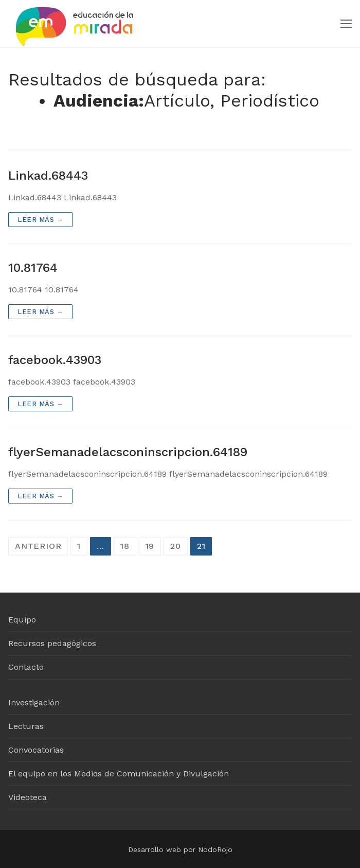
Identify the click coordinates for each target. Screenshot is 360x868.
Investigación (34, 702)
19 (150, 546)
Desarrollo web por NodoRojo (180, 849)
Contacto (26, 667)
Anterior (38, 546)
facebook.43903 (55, 360)
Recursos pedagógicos (52, 643)
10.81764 (33, 268)
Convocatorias (36, 750)
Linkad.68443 (48, 176)
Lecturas (26, 726)
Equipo (22, 620)
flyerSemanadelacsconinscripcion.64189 (128, 452)
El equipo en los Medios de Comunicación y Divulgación (119, 774)
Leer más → (40, 220)
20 (176, 546)
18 (125, 546)
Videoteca (28, 797)
